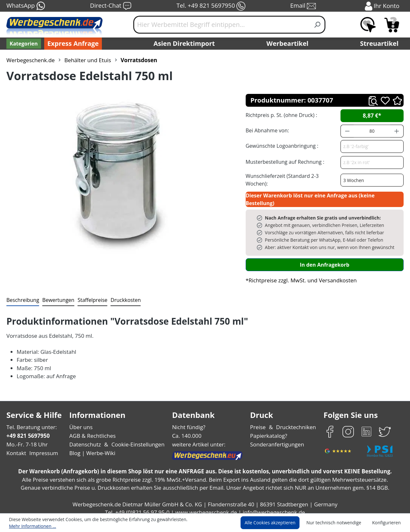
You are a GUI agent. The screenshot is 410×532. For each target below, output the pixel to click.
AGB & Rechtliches (93, 430)
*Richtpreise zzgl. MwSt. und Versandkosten (299, 274)
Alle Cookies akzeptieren (276, 523)
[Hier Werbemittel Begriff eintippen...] (222, 25)
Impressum (42, 447)
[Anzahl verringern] (347, 131)
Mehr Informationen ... (204, 523)
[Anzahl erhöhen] (397, 131)
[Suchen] (318, 25)
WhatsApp (25, 6)
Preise (259, 421)
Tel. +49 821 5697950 (211, 6)
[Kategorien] (23, 44)
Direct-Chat (111, 6)
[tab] (22, 294)
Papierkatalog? (269, 430)
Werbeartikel (288, 44)
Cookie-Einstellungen (136, 438)
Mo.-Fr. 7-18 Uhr (26, 438)
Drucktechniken (295, 421)
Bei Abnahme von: (266, 130)
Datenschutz (85, 438)
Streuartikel (381, 44)
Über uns (81, 421)
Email (304, 6)
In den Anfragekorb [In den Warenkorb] (324, 258)
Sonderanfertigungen (277, 438)
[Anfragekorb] (392, 25)
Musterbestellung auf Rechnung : (283, 162)
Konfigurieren (387, 523)
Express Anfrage (71, 44)
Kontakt (16, 447)
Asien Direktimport (184, 44)
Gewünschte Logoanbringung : (281, 146)
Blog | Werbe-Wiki (91, 447)
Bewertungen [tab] (56, 294)
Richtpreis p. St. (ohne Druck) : (281, 115)
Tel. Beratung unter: (30, 421)
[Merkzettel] (368, 25)
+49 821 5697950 (28, 430)
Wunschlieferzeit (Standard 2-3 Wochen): (292, 178)
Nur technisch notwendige (337, 523)
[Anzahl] (372, 131)
